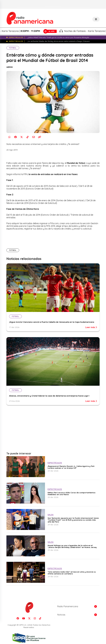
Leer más (91, 327)
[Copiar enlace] (40, 137)
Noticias (61, 615)
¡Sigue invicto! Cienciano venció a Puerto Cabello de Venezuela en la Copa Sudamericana (52, 322)
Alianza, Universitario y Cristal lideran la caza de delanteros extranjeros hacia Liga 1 (49, 396)
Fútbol (13, 48)
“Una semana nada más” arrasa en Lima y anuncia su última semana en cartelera (72, 573)
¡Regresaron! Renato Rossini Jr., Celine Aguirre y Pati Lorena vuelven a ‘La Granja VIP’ (71, 467)
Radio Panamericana (68, 606)
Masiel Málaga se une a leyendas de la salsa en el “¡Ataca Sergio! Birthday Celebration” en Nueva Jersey (72, 546)
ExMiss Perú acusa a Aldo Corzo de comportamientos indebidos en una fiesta (72, 494)
